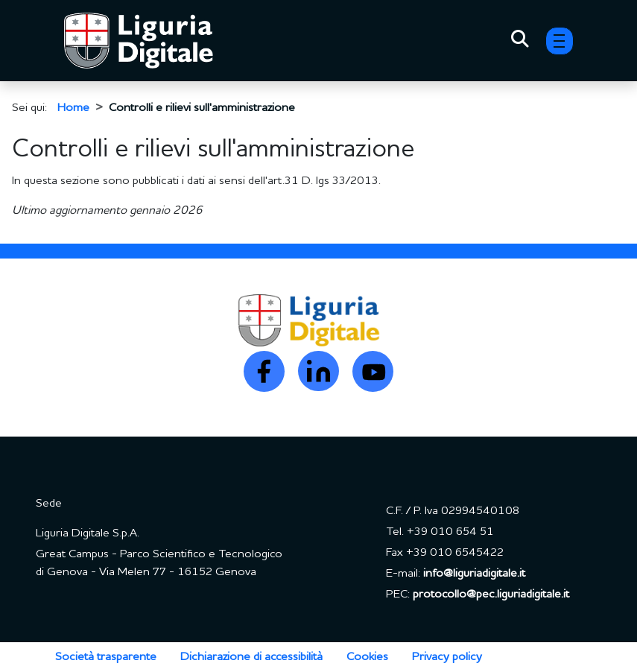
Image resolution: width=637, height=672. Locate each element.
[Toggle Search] (520, 41)
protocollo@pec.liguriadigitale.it (491, 595)
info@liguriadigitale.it (474, 574)
